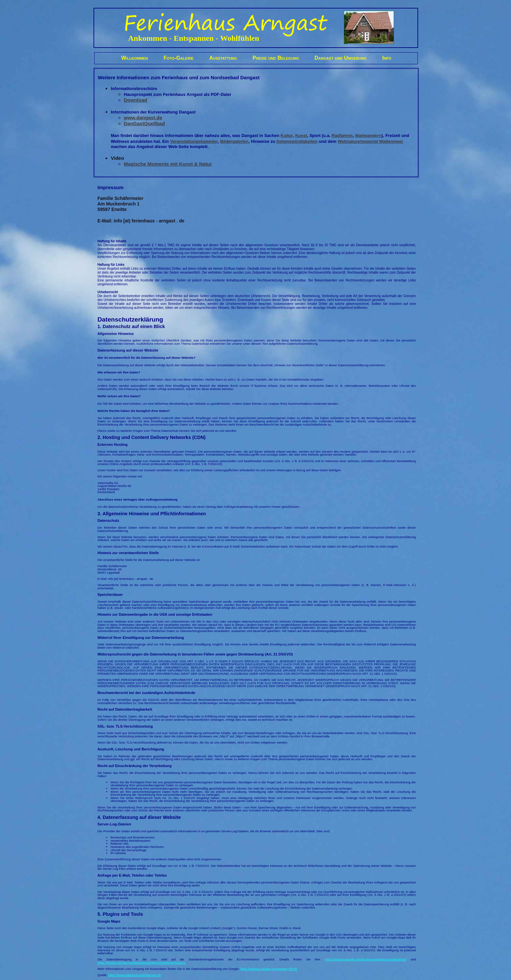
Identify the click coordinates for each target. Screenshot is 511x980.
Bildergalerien (234, 141)
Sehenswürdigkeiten (297, 141)
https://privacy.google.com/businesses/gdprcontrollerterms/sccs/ (142, 963)
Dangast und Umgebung (341, 58)
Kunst (301, 136)
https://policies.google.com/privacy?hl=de (269, 969)
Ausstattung (223, 58)
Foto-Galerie (179, 58)
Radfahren (342, 136)
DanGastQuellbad (144, 123)
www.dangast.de (143, 118)
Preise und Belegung (276, 58)
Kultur (287, 136)
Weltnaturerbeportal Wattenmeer (370, 141)
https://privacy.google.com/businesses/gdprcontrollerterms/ (366, 959)
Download (136, 100)
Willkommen (135, 58)
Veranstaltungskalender (194, 141)
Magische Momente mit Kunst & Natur (168, 164)
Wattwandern (368, 136)
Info (387, 58)
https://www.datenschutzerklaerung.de (135, 975)
